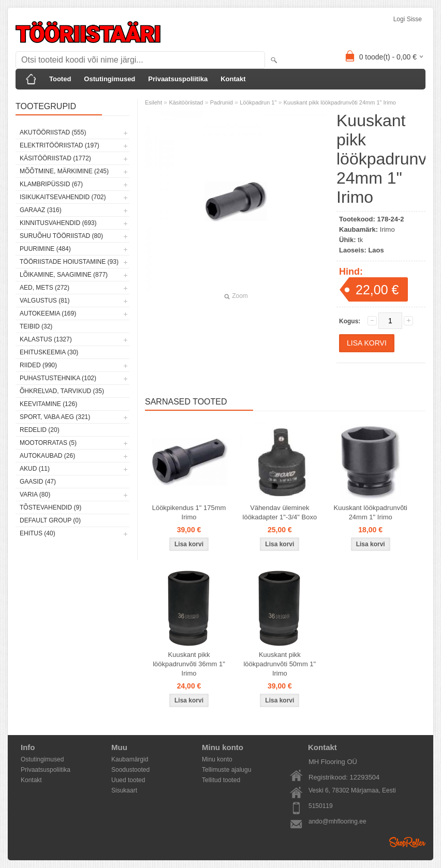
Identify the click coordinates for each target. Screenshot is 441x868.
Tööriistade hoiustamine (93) (69, 262)
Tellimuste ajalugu (226, 770)
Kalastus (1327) (46, 339)
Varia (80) (35, 495)
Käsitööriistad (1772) (55, 158)
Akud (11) (35, 469)
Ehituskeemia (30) (49, 352)
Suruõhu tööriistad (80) (61, 236)
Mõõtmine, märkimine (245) (64, 171)
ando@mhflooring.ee (337, 821)
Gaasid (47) (38, 482)
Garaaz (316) (41, 210)
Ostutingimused (109, 79)
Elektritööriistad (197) (60, 145)
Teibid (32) (36, 326)
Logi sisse (408, 19)
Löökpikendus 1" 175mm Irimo (189, 512)
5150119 (321, 806)
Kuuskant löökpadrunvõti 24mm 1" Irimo (371, 512)
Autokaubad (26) (47, 456)
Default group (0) (50, 520)
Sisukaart (124, 790)
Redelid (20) (40, 430)
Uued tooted (128, 780)
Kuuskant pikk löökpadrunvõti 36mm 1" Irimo (189, 664)
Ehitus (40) (38, 533)
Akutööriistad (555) (53, 132)
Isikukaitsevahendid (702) (63, 197)
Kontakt (233, 79)
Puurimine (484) (45, 249)
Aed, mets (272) (45, 288)
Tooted (60, 79)
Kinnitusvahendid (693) (58, 223)
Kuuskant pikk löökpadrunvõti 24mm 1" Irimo (340, 102)
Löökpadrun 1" (258, 102)
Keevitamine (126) (48, 404)
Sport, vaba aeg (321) (55, 417)
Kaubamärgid (130, 759)
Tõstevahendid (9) (50, 507)
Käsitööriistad (186, 102)
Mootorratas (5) (48, 443)
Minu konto (217, 759)
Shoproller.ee (407, 842)
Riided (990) (38, 365)
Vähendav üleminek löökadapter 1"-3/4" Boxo (280, 512)
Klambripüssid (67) (51, 184)
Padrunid (222, 102)
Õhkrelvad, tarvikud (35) (62, 391)
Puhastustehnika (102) (58, 378)
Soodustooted (130, 770)
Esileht (153, 102)
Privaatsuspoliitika (178, 79)
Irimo (387, 229)
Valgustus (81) (45, 301)
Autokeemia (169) (48, 313)
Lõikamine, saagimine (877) (64, 275)
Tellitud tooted (221, 780)
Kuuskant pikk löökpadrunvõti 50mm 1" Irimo (280, 664)
